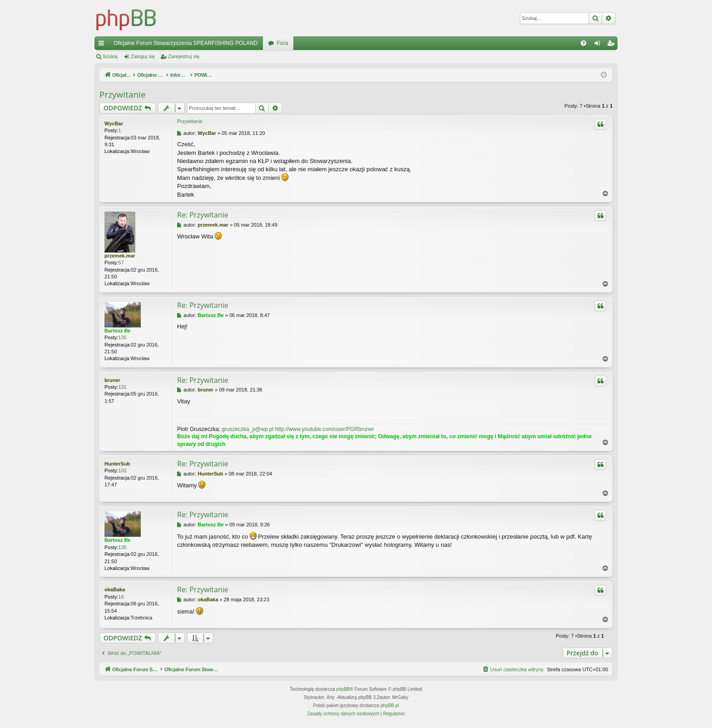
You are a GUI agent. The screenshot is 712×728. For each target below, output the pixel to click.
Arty (331, 697)
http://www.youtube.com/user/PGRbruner (325, 429)
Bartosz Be (117, 331)
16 (121, 597)
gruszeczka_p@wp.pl (247, 429)
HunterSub (117, 464)
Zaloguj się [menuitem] (599, 45)
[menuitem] (583, 43)
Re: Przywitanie (203, 215)
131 (123, 387)
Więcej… (103, 45)
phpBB (343, 689)
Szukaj (110, 56)
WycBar (114, 124)
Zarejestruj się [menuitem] (613, 45)
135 (123, 337)
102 (123, 470)
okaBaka (115, 589)
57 (121, 262)
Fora (282, 43)
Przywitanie (123, 94)
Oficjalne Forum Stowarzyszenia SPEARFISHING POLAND (185, 43)
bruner (112, 380)
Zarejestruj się (184, 56)
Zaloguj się (143, 56)
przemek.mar (120, 256)
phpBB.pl (390, 706)
